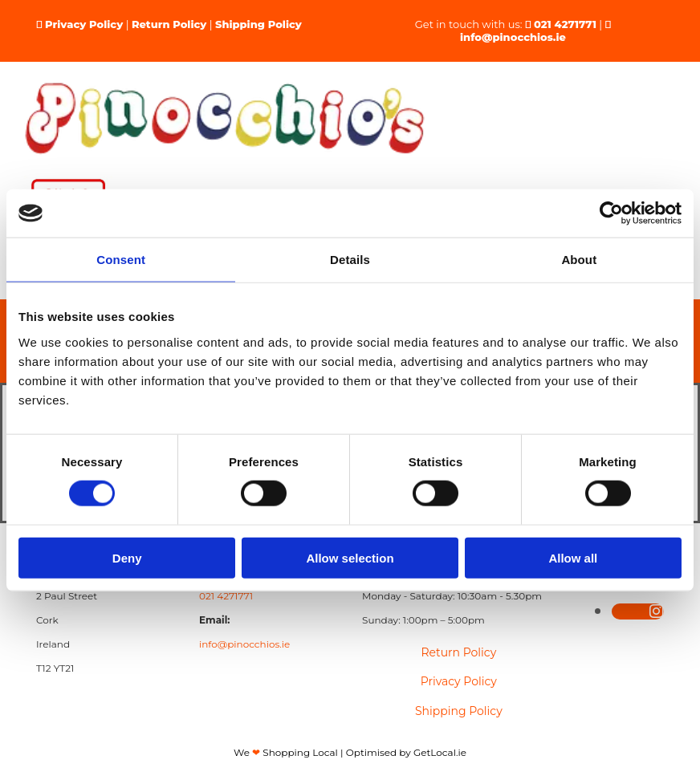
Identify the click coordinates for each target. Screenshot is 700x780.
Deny (127, 557)
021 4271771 (565, 24)
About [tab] (579, 260)
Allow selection (350, 557)
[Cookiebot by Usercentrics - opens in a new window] (611, 213)
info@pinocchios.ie (513, 37)
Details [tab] (350, 260)
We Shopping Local (286, 752)
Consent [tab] (121, 260)
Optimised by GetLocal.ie (406, 752)
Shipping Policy (258, 24)
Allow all (573, 557)
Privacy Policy (84, 24)
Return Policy (169, 24)
